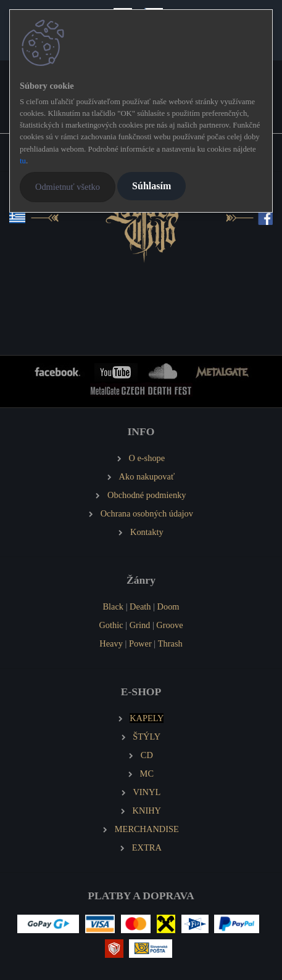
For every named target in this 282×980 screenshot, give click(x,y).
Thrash (170, 643)
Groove (169, 625)
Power (140, 643)
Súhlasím (151, 186)
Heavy (111, 643)
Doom (168, 606)
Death (140, 606)
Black (113, 606)
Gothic (111, 625)
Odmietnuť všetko (68, 187)
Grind (140, 625)
